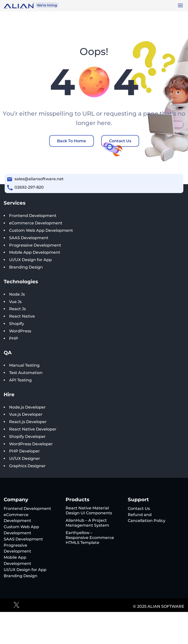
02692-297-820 (29, 187)
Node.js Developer (27, 407)
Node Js (17, 294)
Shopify (17, 324)
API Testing (20, 380)
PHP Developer (24, 451)
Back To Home (72, 141)
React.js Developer (28, 422)
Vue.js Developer (26, 414)
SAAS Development (29, 238)
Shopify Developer (27, 437)
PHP (14, 338)
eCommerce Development (36, 223)
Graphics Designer (27, 466)
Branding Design (26, 267)
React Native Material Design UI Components (89, 510)
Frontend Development (33, 216)
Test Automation (26, 373)
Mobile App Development (35, 252)
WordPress (20, 331)
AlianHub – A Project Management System (87, 523)
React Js (17, 309)
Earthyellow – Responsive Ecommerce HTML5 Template (90, 538)
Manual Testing (24, 365)
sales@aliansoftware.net (39, 179)
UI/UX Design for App (30, 260)
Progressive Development (35, 245)
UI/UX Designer (25, 458)
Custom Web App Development (41, 230)
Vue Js (15, 302)
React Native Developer (33, 429)
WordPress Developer (31, 444)
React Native (22, 316)
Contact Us (120, 141)
